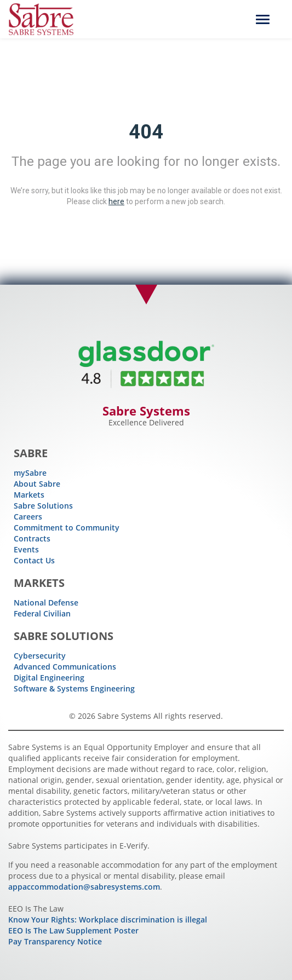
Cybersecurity (40, 656)
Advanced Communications (65, 667)
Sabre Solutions (43, 506)
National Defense (46, 603)
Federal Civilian (42, 613)
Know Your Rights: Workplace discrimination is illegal (108, 920)
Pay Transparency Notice (55, 941)
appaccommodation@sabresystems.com (84, 887)
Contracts (32, 538)
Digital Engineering (49, 678)
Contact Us (34, 560)
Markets (29, 495)
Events (26, 549)
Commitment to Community (67, 528)
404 (146, 132)
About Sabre (37, 484)
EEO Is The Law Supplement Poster (73, 930)
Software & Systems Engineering (74, 688)
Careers (28, 517)
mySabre (30, 473)
